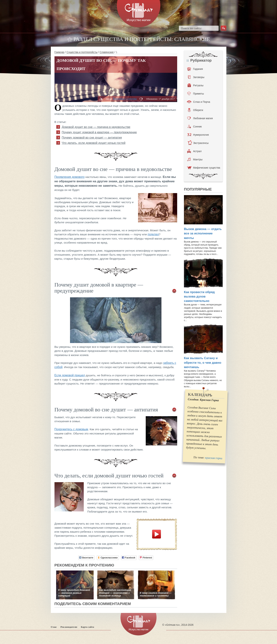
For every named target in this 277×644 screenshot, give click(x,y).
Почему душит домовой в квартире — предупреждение (99, 132)
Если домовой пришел (70, 375)
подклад (153, 234)
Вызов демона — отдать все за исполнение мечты (203, 234)
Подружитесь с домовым (71, 429)
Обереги (196, 110)
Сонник (195, 127)
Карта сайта (87, 627)
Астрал (194, 151)
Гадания (195, 69)
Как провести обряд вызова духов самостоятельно (199, 297)
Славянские (107, 52)
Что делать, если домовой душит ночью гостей (94, 143)
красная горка (214, 458)
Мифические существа (204, 168)
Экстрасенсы (198, 143)
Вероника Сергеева (125, 99)
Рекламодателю (69, 627)
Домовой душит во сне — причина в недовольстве (96, 127)
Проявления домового (70, 177)
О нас (54, 627)
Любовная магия (200, 118)
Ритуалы (196, 85)
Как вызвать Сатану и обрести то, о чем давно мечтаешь (203, 363)
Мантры (195, 159)
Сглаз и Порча (198, 102)
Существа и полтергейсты (82, 52)
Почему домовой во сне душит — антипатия (92, 138)
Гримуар (60, 52)
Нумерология (198, 135)
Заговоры (196, 77)
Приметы (196, 94)
